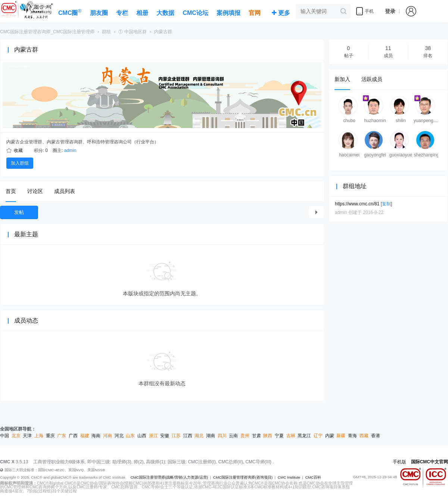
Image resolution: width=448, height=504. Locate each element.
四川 (222, 436)
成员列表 (65, 191)
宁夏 (279, 436)
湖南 (211, 436)
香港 (376, 436)
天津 (27, 436)
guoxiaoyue (401, 155)
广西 (73, 436)
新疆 (341, 436)
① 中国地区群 (132, 32)
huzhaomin (375, 121)
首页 (11, 191)
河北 (119, 436)
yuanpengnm (427, 121)
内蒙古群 (163, 32)
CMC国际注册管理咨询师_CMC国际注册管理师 (47, 32)
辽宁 (318, 436)
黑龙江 (304, 436)
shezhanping (426, 155)
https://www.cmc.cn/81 (357, 204)
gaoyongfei (375, 155)
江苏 (176, 436)
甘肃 (256, 436)
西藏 (364, 436)
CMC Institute (289, 477)
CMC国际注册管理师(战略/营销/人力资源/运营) (169, 477)
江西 (188, 436)
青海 (352, 436)
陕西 (268, 436)
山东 (130, 436)
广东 (62, 436)
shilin (401, 121)
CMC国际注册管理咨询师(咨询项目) (243, 477)
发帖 (19, 212)
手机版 (399, 462)
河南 (108, 436)
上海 (39, 436)
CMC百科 (313, 477)
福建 (85, 436)
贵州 (245, 436)
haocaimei (349, 155)
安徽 (165, 436)
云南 (233, 436)
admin (70, 150)
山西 (142, 436)
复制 (386, 204)
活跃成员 (372, 79)
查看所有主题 (316, 212)
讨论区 (35, 191)
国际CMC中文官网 (430, 462)
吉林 (291, 436)
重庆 (50, 436)
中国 (4, 436)
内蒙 (330, 436)
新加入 (342, 79)
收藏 (18, 150)
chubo (349, 121)
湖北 (199, 436)
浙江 (153, 436)
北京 (16, 436)
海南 (96, 436)
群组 (106, 32)
